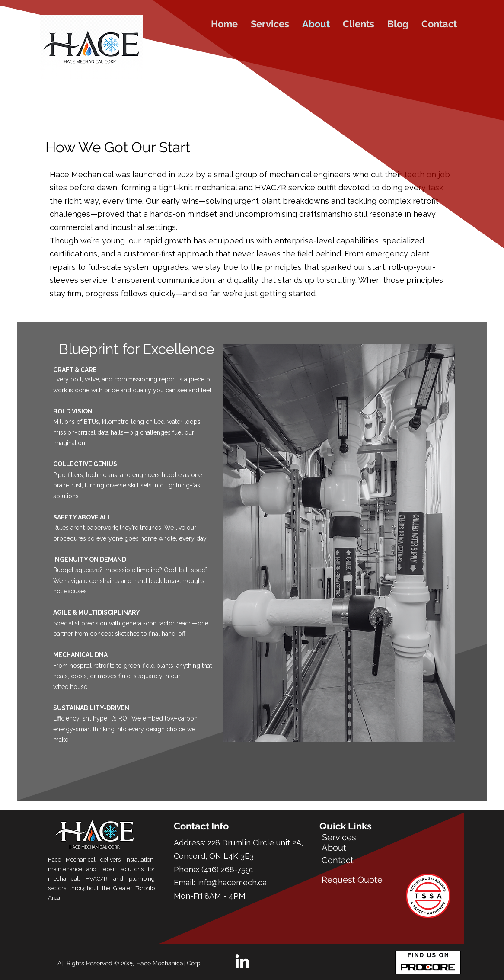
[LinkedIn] (242, 962)
